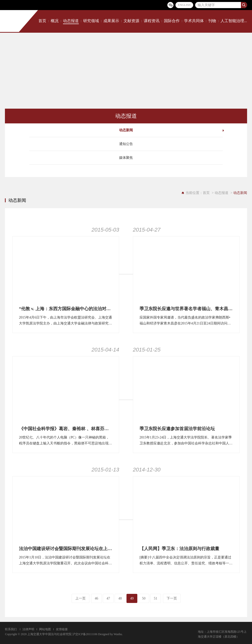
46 (96, 598)
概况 (55, 21)
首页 (42, 21)
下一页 (172, 598)
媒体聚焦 (126, 158)
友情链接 (62, 629)
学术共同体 (194, 21)
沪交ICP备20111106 (85, 634)
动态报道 (71, 21)
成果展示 (111, 21)
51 (156, 598)
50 (144, 598)
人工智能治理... (234, 21)
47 (108, 598)
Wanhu (118, 634)
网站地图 (45, 629)
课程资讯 (152, 21)
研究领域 (91, 21)
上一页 (80, 598)
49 (132, 598)
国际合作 (172, 21)
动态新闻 (126, 130)
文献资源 (131, 21)
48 (120, 598)
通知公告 (126, 144)
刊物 (212, 21)
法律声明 (28, 629)
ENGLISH (184, 5)
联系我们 (11, 629)
